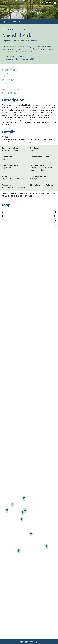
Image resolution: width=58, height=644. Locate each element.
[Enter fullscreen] (55, 216)
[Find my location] (3, 212)
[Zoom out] (55, 224)
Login (41, 3)
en (47, 3)
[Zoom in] (55, 221)
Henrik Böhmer (18, 57)
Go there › (10, 93)
